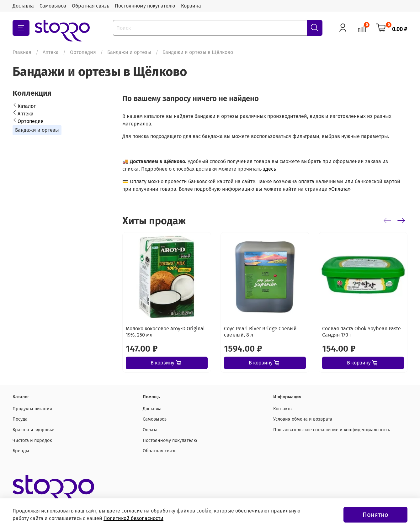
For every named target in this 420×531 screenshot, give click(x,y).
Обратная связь (90, 6)
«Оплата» (340, 189)
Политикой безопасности (133, 518)
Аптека (51, 52)
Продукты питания (32, 409)
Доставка (23, 6)
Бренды (21, 451)
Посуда (20, 419)
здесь (269, 169)
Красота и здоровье (33, 430)
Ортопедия (83, 52)
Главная (22, 52)
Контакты (283, 409)
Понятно (375, 515)
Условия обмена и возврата (303, 419)
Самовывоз (53, 6)
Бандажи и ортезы (129, 52)
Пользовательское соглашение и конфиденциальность (332, 430)
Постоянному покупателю (145, 6)
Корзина (191, 6)
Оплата (150, 430)
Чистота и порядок (32, 441)
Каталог (27, 106)
